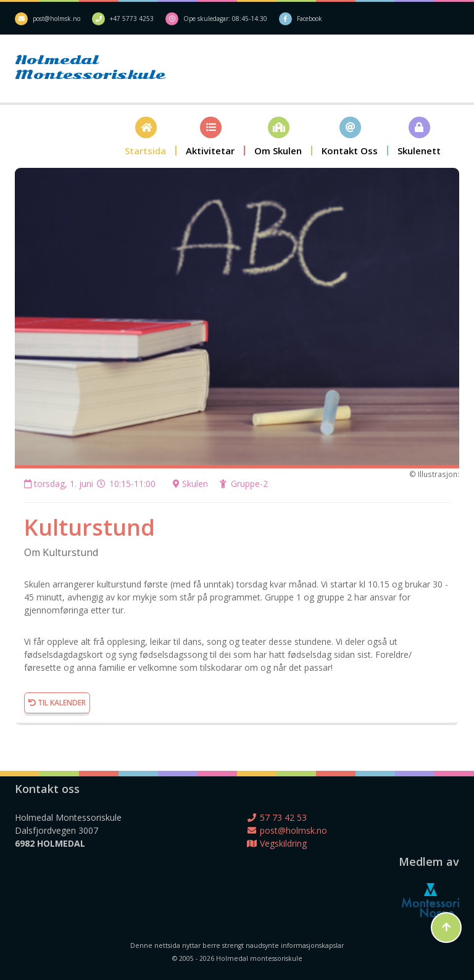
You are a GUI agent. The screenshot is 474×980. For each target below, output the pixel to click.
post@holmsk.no (56, 19)
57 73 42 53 (276, 817)
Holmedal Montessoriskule (71, 67)
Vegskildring (276, 843)
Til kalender (57, 703)
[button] (146, 136)
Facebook (310, 19)
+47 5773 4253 (132, 19)
